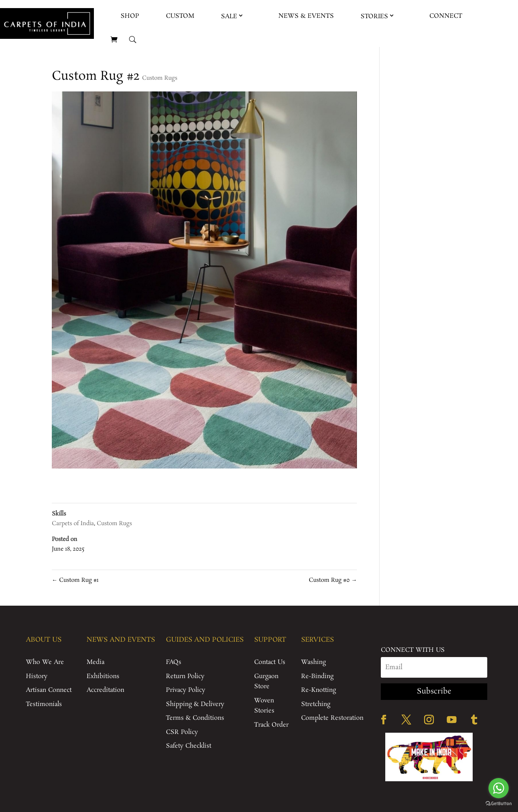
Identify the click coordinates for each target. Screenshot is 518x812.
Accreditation (105, 690)
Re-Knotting (318, 690)
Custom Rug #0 (333, 580)
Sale (229, 16)
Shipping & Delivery (195, 704)
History (37, 676)
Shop (130, 16)
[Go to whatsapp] (499, 788)
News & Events (306, 16)
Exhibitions (103, 676)
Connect (446, 16)
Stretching (316, 704)
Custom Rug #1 (75, 580)
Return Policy (185, 676)
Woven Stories (264, 706)
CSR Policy (182, 732)
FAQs (174, 662)
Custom (180, 16)
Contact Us (270, 662)
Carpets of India (73, 524)
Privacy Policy (186, 690)
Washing (313, 662)
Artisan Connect (49, 690)
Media (96, 662)
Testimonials (44, 704)
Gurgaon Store (266, 682)
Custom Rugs (160, 78)
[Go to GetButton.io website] (499, 804)
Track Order (271, 725)
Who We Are (45, 662)
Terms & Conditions (195, 718)
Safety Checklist (189, 746)
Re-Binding (317, 676)
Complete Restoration (332, 718)
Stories (374, 16)
